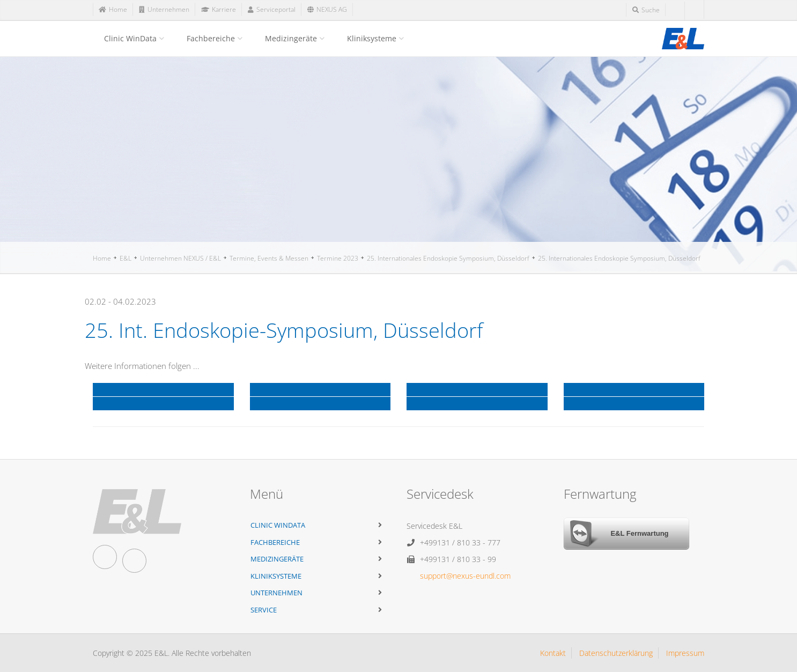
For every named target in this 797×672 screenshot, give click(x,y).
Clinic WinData (130, 38)
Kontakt (553, 653)
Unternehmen (276, 593)
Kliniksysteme (372, 38)
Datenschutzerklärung (616, 653)
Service (264, 610)
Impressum (685, 653)
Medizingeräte (291, 38)
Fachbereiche (211, 38)
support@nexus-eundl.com (465, 576)
